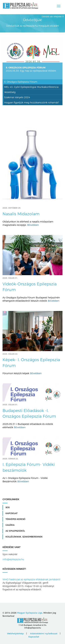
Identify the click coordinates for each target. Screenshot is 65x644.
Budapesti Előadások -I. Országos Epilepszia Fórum (29, 413)
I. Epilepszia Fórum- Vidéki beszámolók (29, 467)
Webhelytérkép (15, 633)
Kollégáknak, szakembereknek (24, 537)
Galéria (10, 525)
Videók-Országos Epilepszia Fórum (30, 287)
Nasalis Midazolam (21, 214)
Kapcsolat (12, 513)
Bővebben (33, 225)
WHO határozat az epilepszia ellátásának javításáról (31, 579)
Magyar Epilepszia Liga (30, 613)
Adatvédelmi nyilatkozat (44, 633)
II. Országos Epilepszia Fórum (26, 68)
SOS (8, 508)
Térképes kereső (15, 519)
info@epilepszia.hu (13, 559)
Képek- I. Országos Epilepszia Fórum (31, 363)
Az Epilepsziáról (15, 531)
